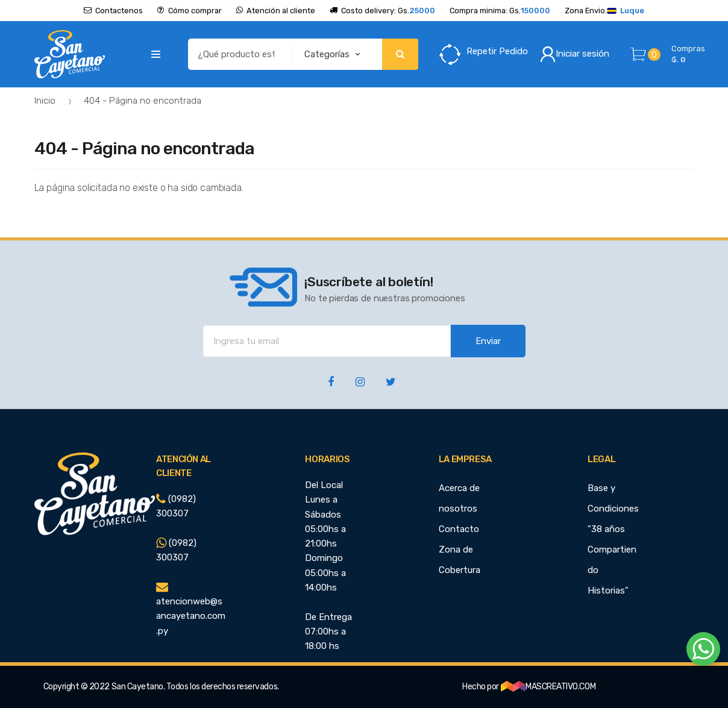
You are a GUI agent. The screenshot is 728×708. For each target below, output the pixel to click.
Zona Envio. (604, 11)
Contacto (459, 529)
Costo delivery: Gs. (382, 11)
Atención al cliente (276, 11)
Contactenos (113, 11)
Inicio (45, 101)
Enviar (488, 341)
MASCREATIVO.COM (548, 687)
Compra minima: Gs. (500, 11)
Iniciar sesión (575, 54)
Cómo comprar (189, 11)
